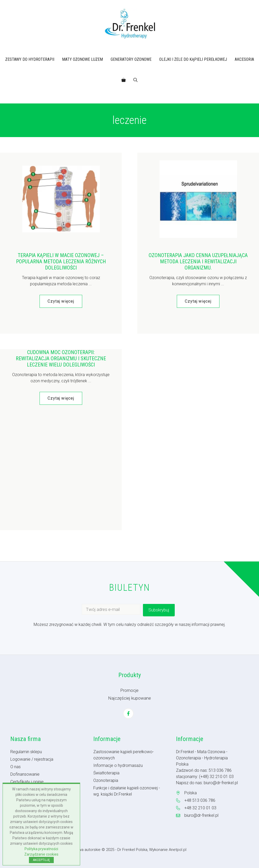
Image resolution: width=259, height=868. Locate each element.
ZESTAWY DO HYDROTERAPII (30, 59)
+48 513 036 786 (200, 800)
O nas (16, 767)
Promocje (129, 690)
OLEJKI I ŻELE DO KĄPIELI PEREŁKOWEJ (193, 59)
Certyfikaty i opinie (27, 782)
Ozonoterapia (106, 780)
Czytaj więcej (61, 301)
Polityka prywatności (41, 849)
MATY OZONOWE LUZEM (82, 59)
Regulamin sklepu (26, 752)
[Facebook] (128, 713)
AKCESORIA (244, 59)
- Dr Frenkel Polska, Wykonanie (142, 850)
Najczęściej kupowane (129, 698)
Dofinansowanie (25, 774)
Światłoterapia (106, 773)
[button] (135, 80)
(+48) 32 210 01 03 (216, 777)
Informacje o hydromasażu (118, 765)
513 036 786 (220, 770)
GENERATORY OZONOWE (131, 59)
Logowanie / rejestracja (32, 759)
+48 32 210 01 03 (200, 808)
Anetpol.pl (178, 850)
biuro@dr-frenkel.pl (221, 783)
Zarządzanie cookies (41, 854)
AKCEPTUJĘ (41, 860)
